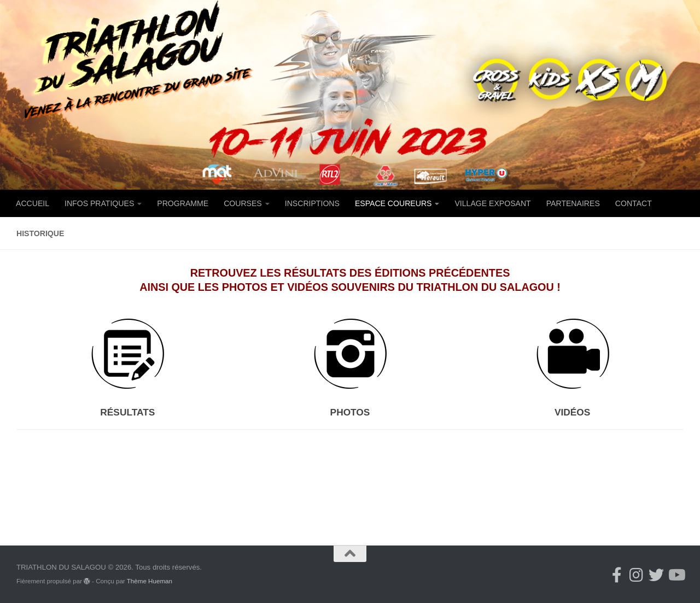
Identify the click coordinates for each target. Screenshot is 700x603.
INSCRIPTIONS (312, 203)
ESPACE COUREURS (393, 203)
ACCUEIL (33, 203)
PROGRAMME (183, 203)
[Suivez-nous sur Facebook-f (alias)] (617, 575)
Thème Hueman (150, 581)
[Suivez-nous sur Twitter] (656, 575)
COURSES (243, 203)
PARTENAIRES (573, 203)
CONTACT (634, 203)
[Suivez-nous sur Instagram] (637, 575)
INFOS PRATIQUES (99, 203)
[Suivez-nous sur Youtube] (676, 575)
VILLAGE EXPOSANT (492, 203)
